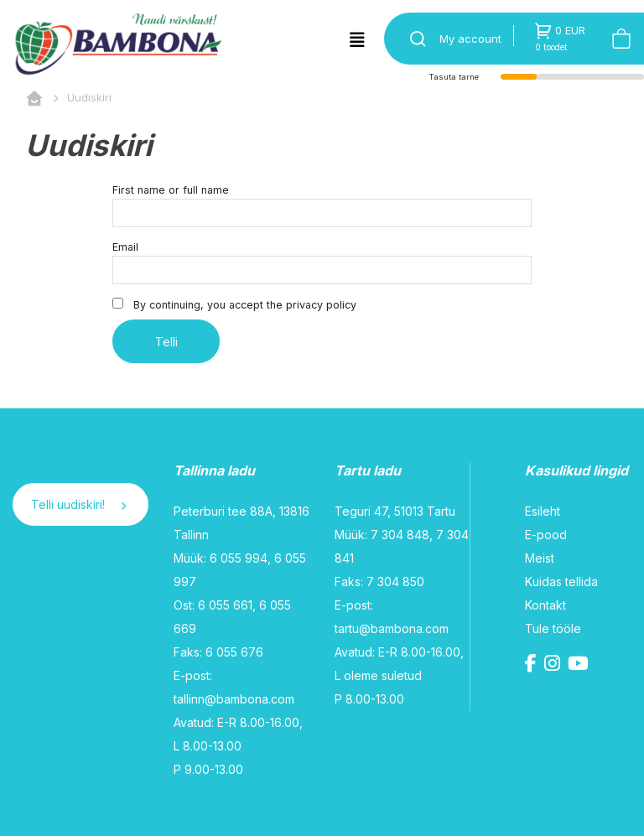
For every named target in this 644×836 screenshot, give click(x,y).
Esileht (543, 511)
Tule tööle (553, 628)
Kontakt (545, 605)
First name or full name (171, 190)
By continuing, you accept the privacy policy (234, 304)
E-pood (546, 535)
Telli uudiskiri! (78, 504)
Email (125, 247)
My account (470, 39)
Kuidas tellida (561, 582)
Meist (540, 558)
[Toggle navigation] (357, 40)
